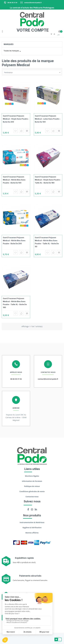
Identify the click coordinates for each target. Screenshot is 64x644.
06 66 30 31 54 (12, 3)
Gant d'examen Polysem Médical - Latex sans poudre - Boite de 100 (48, 119)
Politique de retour (32, 486)
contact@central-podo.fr (33, 3)
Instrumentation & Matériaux (32, 522)
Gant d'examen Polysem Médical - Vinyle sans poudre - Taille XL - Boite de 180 (48, 180)
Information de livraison (32, 481)
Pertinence (33, 72)
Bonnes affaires (32, 533)
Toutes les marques (13, 51)
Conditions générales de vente (32, 491)
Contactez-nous (32, 497)
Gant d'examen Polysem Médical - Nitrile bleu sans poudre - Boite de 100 (14, 180)
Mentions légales (32, 476)
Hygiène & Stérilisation (32, 528)
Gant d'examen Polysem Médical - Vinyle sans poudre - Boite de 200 (16, 119)
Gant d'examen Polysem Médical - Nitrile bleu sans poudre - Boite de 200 (14, 241)
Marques (9, 44)
